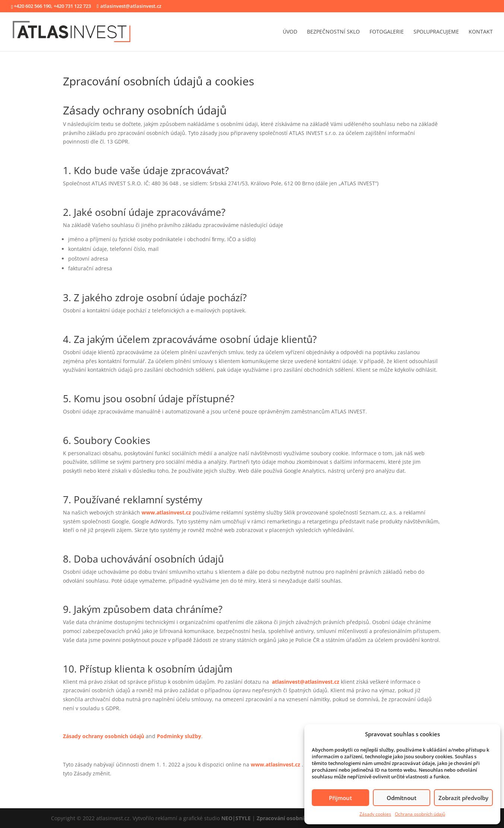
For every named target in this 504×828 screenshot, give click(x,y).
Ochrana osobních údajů (420, 814)
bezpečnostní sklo (333, 32)
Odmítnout (402, 798)
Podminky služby (179, 736)
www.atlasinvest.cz (166, 512)
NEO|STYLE (236, 818)
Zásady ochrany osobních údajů (104, 736)
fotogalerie (387, 32)
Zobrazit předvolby (463, 798)
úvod (290, 32)
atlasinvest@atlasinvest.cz (306, 682)
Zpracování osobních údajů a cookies (304, 818)
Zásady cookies (375, 814)
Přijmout (340, 798)
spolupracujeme (436, 32)
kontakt (481, 32)
